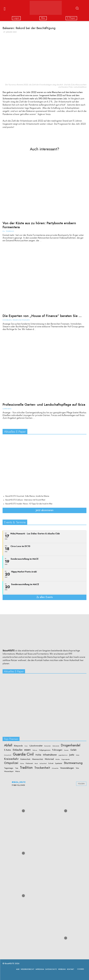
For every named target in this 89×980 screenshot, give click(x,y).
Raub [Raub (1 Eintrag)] (36, 764)
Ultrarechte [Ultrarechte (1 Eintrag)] (55, 768)
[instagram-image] (23, 811)
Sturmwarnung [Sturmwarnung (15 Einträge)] (73, 763)
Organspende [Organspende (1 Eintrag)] (65, 759)
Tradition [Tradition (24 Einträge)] (26, 768)
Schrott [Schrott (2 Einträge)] (51, 763)
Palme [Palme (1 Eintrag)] (22, 764)
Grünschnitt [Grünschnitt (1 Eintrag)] (8, 755)
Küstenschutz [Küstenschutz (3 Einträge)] (25, 759)
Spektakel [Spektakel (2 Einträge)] (59, 763)
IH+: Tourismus (8, 231)
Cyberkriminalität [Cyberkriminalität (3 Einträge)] (36, 746)
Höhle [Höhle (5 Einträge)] (38, 755)
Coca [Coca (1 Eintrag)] (26, 746)
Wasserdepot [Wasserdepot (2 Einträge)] (9, 771)
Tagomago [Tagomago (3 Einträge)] (9, 768)
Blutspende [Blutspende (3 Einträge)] (18, 746)
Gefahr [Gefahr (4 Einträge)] (73, 750)
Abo (43, 18)
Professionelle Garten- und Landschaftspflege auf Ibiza (44, 405)
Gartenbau (7, 409)
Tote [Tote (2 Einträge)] (17, 768)
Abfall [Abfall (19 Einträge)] (8, 745)
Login (16, 18)
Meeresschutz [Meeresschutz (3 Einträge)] (38, 759)
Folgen (81, 784)
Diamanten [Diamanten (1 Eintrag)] (47, 746)
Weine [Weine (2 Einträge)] (17, 771)
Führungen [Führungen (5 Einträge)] (57, 750)
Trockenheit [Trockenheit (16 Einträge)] (42, 768)
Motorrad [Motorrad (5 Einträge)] (49, 759)
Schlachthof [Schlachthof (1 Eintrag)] (43, 764)
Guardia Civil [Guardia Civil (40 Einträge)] (23, 754)
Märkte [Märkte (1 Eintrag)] (58, 759)
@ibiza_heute (19, 782)
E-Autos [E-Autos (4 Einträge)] (8, 750)
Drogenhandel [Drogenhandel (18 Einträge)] (71, 745)
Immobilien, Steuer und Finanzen (16, 320)
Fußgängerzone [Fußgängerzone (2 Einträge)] (45, 750)
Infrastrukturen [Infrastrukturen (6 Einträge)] (50, 755)
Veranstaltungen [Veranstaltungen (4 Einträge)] (67, 768)
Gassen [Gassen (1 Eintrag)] (66, 750)
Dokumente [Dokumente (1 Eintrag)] (56, 746)
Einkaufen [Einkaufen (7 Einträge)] (18, 750)
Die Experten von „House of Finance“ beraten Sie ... (42, 316)
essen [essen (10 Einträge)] (27, 750)
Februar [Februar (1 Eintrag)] (35, 750)
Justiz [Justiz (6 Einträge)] (72, 755)
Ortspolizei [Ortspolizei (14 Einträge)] (11, 763)
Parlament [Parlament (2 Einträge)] (29, 763)
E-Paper (71, 18)
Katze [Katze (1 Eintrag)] (78, 755)
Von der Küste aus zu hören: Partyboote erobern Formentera (39, 225)
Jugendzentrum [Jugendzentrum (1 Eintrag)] (63, 755)
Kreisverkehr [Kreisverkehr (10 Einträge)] (11, 759)
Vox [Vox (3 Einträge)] (77, 768)
